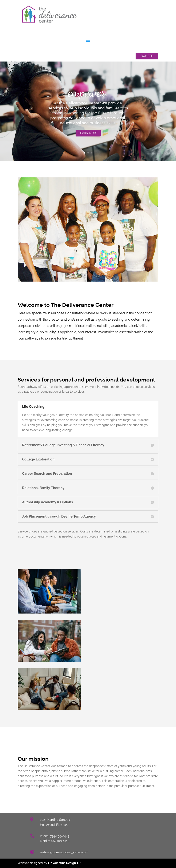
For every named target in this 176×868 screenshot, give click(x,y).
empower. (88, 94)
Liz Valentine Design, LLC (65, 863)
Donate (147, 56)
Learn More (88, 135)
